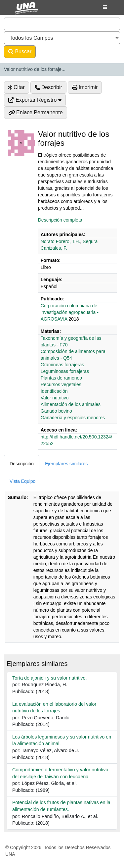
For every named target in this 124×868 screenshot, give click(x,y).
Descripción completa (60, 220)
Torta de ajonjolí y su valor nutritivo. (50, 678)
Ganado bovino (56, 411)
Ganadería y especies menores (73, 418)
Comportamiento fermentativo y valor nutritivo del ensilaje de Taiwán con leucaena (60, 773)
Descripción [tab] (22, 464)
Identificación (54, 391)
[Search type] (62, 38)
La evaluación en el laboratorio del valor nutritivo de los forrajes (54, 708)
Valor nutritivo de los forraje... (35, 69)
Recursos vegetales (61, 384)
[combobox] (62, 24)
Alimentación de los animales (71, 404)
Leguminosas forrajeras (65, 371)
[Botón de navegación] (105, 7)
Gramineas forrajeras (62, 365)
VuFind (21, 11)
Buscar (20, 52)
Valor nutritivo (55, 398)
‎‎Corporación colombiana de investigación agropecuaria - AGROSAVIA (70, 312)
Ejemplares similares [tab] (66, 464)
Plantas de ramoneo (61, 378)
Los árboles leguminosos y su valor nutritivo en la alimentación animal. (62, 740)
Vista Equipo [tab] (22, 481)
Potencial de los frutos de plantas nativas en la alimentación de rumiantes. (61, 806)
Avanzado (53, 51)
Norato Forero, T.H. (61, 241)
